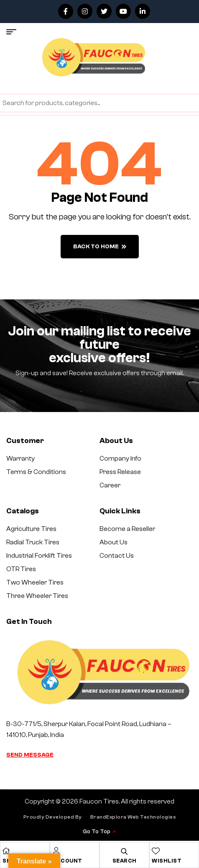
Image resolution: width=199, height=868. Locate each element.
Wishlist (167, 861)
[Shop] (6, 851)
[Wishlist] (156, 851)
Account (67, 861)
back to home (100, 247)
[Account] (56, 851)
